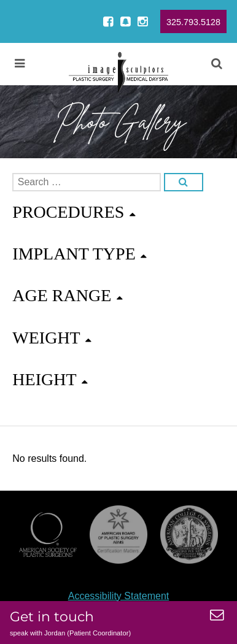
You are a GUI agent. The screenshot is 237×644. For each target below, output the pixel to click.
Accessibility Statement (119, 596)
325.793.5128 (193, 22)
